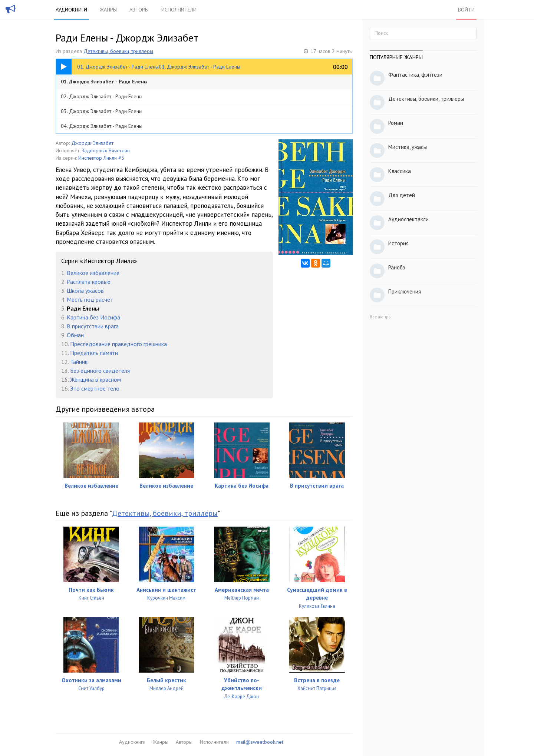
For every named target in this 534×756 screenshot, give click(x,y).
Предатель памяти (94, 353)
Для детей (402, 195)
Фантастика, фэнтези (415, 75)
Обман (75, 335)
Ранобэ (397, 267)
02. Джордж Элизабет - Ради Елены (102, 96)
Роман (396, 123)
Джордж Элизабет (92, 143)
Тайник (79, 362)
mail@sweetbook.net (260, 742)
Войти (466, 10)
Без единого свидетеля (100, 371)
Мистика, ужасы (408, 147)
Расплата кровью (89, 282)
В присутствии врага (93, 326)
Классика (400, 171)
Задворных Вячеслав (106, 150)
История (398, 243)
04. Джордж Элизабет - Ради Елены (102, 126)
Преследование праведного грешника (118, 344)
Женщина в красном (95, 379)
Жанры (108, 10)
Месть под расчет (90, 299)
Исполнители (179, 10)
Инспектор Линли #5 (101, 158)
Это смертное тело (95, 388)
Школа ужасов (85, 291)
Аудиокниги (71, 10)
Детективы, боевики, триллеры (118, 51)
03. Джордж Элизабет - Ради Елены (102, 111)
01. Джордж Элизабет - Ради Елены (104, 82)
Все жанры (381, 317)
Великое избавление (93, 273)
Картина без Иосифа (93, 317)
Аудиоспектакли (408, 219)
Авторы (139, 10)
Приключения (405, 291)
